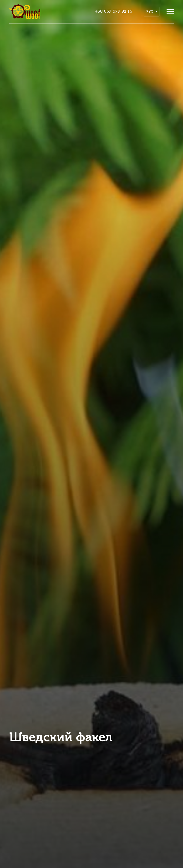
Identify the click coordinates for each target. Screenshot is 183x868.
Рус (152, 12)
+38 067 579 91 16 (113, 11)
